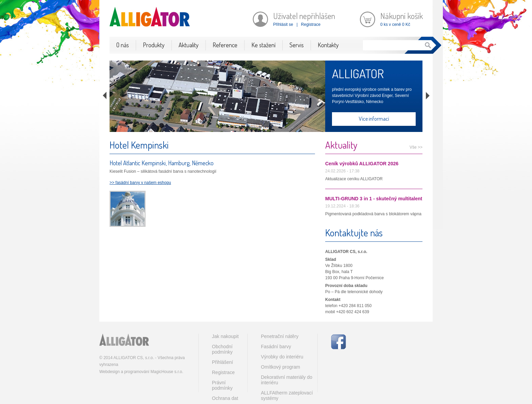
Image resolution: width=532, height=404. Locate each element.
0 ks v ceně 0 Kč (395, 24)
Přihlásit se (283, 24)
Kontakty (328, 45)
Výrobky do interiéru (282, 357)
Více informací (374, 119)
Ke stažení (263, 45)
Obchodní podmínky (222, 349)
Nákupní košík (402, 16)
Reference (225, 45)
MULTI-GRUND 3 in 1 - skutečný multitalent (374, 199)
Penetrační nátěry (280, 336)
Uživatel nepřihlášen (304, 16)
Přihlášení (222, 362)
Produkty (154, 45)
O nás (123, 45)
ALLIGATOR (358, 73)
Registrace (311, 24)
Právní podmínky (222, 385)
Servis (297, 45)
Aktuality (189, 45)
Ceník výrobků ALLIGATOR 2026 (362, 164)
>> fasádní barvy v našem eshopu (140, 183)
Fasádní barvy (276, 347)
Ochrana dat (225, 398)
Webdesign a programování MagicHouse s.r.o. (141, 372)
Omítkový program (280, 367)
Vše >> (416, 147)
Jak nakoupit (225, 336)
